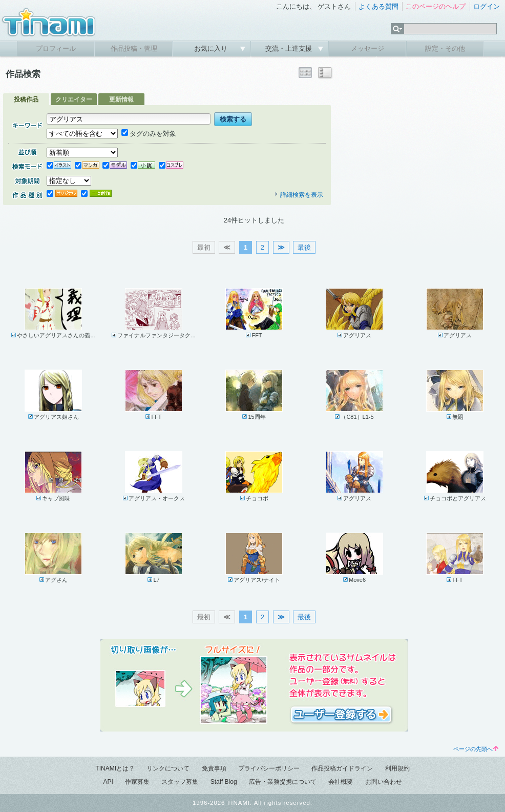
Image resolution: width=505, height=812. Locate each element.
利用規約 (397, 768)
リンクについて (168, 768)
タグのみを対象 (149, 134)
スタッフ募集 (180, 782)
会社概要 (341, 782)
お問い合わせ (384, 782)
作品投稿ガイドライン (342, 768)
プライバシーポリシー (269, 768)
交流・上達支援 (290, 48)
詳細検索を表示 (299, 195)
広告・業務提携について (283, 782)
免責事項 (214, 768)
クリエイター (74, 99)
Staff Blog (224, 782)
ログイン (487, 6)
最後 (304, 247)
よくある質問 (378, 6)
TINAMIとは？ (115, 768)
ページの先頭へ (476, 749)
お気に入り (212, 48)
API (108, 782)
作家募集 (137, 782)
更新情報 (121, 99)
